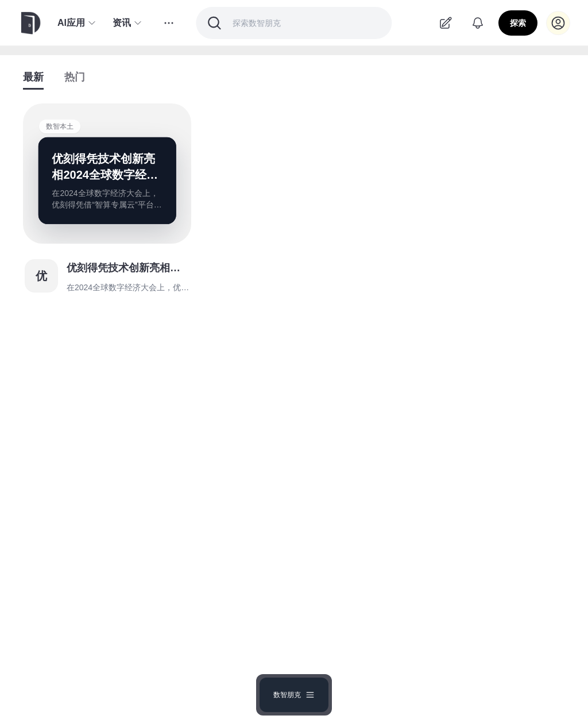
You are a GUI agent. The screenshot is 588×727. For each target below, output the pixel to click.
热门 (75, 77)
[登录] (558, 23)
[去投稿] (446, 23)
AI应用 (77, 23)
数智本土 (60, 126)
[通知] (478, 23)
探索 (518, 23)
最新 (33, 77)
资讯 (127, 23)
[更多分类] (169, 23)
